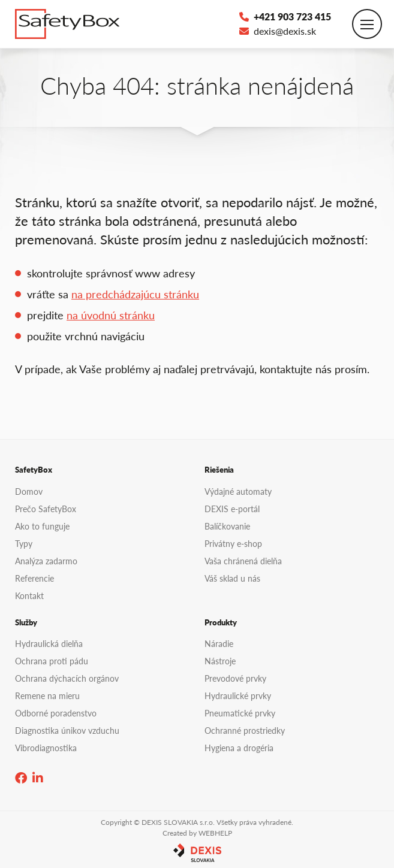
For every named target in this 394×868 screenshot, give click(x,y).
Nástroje (220, 661)
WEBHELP (215, 833)
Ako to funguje (42, 526)
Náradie (219, 643)
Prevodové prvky (235, 678)
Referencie (34, 578)
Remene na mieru (47, 695)
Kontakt (29, 595)
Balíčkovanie (227, 526)
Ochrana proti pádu (52, 661)
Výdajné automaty (238, 491)
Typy (24, 543)
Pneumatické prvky (240, 713)
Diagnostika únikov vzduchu (67, 730)
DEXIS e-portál (232, 509)
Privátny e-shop (233, 543)
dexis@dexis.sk (278, 31)
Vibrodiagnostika (46, 748)
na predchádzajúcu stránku (135, 294)
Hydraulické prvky (238, 695)
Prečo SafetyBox (46, 509)
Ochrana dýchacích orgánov (67, 678)
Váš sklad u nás (232, 578)
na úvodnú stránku (111, 315)
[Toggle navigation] (367, 24)
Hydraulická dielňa (49, 643)
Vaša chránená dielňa (243, 561)
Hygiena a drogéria (239, 748)
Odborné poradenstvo (56, 713)
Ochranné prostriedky (245, 730)
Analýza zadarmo (46, 561)
